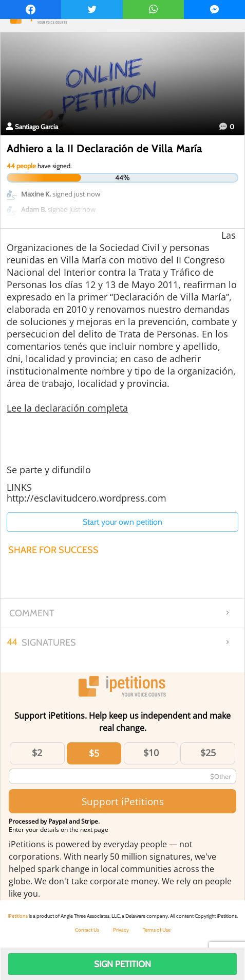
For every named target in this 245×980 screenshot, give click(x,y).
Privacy (121, 930)
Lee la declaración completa (67, 408)
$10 (151, 753)
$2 (37, 753)
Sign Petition (122, 964)
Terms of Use (157, 930)
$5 (94, 753)
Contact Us (87, 930)
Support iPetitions (123, 801)
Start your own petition (122, 522)
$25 (208, 753)
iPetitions (18, 916)
